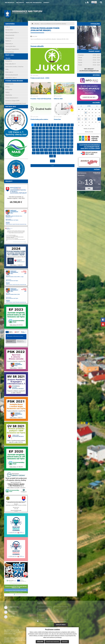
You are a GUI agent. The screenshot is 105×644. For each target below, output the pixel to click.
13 (69, 125)
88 (37, 147)
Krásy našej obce (10, 64)
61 (68, 137)
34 (58, 131)
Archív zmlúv (9, 89)
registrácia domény (25, 640)
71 (61, 140)
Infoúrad (96, 75)
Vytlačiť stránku (15, 630)
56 (51, 137)
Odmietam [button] (65, 642)
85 (68, 144)
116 (63, 153)
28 (37, 131)
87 (33, 147)
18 (44, 128)
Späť (72, 28)
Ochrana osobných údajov (10, 634)
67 (47, 140)
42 (44, 134)
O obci (8, 27)
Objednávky (9, 95)
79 (47, 144)
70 (58, 140)
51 (33, 137)
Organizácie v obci (11, 78)
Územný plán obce (10, 46)
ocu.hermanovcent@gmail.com (89, 71)
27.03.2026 (59, 117)
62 (72, 137)
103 (50, 150)
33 (54, 131)
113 (50, 153)
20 (51, 128)
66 (44, 140)
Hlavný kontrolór (10, 35)
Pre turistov (20, 3)
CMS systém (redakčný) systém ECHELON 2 (14, 638)
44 (51, 134)
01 (86, 113)
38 (72, 131)
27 (33, 131)
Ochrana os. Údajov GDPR (12, 101)
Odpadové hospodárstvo (12, 49)
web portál (26, 638)
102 (46, 150)
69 (54, 140)
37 (68, 131)
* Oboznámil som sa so (52, 621)
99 (34, 150)
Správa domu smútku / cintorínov (14, 67)
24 (65, 128)
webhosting (7, 640)
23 (61, 128)
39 (33, 134)
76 (37, 144)
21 (54, 128)
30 (44, 131)
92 (51, 147)
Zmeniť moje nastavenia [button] (52, 642)
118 (71, 153)
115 (59, 153)
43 (47, 134)
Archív (52, 161)
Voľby (7, 69)
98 (72, 147)
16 (37, 128)
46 (58, 134)
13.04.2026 (35, 96)
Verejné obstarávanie (12, 98)
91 (47, 147)
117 (67, 153)
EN (95, 2)
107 (67, 150)
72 (65, 140)
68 (51, 140)
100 (38, 150)
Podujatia (9, 61)
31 (47, 131)
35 (61, 131)
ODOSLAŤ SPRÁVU (61, 625)
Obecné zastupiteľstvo (12, 32)
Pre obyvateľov (10, 3)
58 (58, 137)
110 (38, 153)
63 (33, 140)
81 (54, 144)
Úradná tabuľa (9, 84)
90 (44, 147)
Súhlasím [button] (40, 642)
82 (58, 144)
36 (65, 131)
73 (68, 140)
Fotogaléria (95, 24)
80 (51, 144)
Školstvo (8, 41)
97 (68, 147)
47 (61, 134)
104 (54, 150)
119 (51, 156)
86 (72, 144)
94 (58, 147)
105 (58, 150)
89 (40, 147)
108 (71, 150)
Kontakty (46, 3)
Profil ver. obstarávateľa (34, 3)
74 (72, 140)
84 (65, 144)
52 (37, 137)
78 (44, 144)
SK (93, 2)
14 (72, 125)
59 (61, 137)
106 (63, 150)
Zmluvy (7, 87)
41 (40, 134)
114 (55, 153)
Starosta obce (9, 30)
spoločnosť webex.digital (10, 642)
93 (54, 147)
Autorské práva (19, 632)
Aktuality (8, 58)
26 (72, 128)
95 (61, 147)
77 (40, 144)
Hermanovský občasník (12, 75)
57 (54, 137)
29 (40, 131)
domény (18, 640)
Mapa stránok (7, 630)
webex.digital (13, 640)
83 (61, 144)
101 (42, 150)
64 (37, 140)
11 (62, 125)
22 (58, 128)
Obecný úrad (9, 38)
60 (65, 137)
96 (65, 147)
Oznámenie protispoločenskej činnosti (16, 103)
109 (34, 153)
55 (47, 137)
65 (40, 140)
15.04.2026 (35, 75)
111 (42, 153)
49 (68, 134)
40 (37, 134)
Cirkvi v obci (9, 72)
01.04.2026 (59, 96)
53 (40, 137)
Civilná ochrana (10, 52)
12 (65, 125)
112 (46, 153)
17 (40, 128)
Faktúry (7, 92)
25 (68, 128)
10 (58, 125)
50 (72, 134)
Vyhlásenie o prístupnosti (10, 632)
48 (65, 134)
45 (54, 134)
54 (44, 137)
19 (47, 128)
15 (33, 128)
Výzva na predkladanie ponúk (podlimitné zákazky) (53, 24)
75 (33, 144)
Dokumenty (9, 44)
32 (51, 131)
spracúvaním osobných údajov (59, 621)
